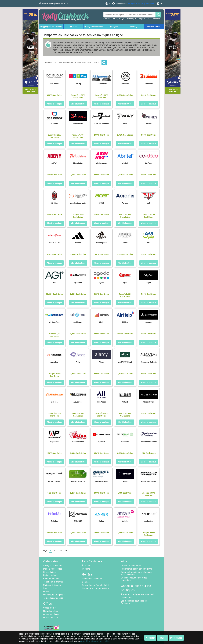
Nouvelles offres (51, 611)
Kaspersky (130, 19)
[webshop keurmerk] (52, 629)
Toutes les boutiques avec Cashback (138, 594)
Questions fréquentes (131, 566)
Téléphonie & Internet (53, 582)
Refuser (163, 638)
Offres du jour (50, 572)
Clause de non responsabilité (95, 588)
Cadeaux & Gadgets (52, 585)
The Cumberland (153, 19)
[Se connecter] (119, 4)
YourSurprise (140, 19)
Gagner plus (126, 598)
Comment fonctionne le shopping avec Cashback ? (136, 573)
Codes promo (49, 608)
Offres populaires (51, 614)
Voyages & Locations (53, 566)
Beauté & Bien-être (52, 579)
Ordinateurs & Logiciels (54, 595)
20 (61, 550)
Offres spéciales (51, 618)
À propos (86, 566)
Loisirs (46, 591)
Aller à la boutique (54, 104)
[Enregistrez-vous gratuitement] (142, 4)
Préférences (176, 638)
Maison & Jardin (51, 575)
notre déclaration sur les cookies (95, 641)
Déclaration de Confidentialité (96, 585)
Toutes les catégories (53, 598)
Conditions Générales (92, 579)
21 (66, 550)
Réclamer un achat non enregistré (136, 569)
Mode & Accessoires (53, 569)
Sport (46, 588)
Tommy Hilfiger (118, 19)
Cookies (86, 582)
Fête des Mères (154, 27)
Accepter (150, 638)
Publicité (86, 569)
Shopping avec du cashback (51, 27)
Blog (134, 27)
